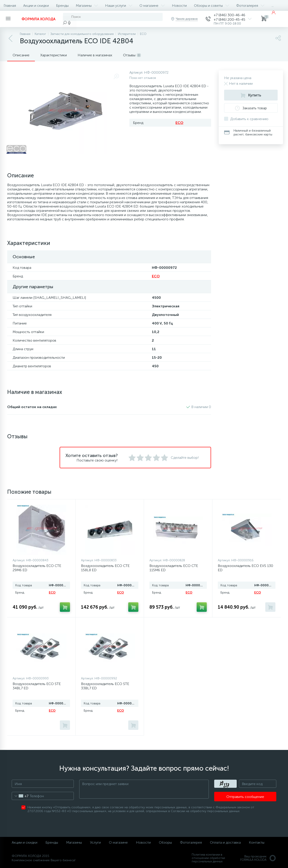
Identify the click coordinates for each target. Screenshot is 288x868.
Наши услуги (119, 6)
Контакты (257, 842)
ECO (179, 123)
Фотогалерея (250, 6)
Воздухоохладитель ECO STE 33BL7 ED (105, 686)
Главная (10, 6)
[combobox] (20, 796)
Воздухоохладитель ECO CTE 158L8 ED (105, 568)
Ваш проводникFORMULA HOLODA (258, 858)
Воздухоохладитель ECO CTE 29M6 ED (37, 568)
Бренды (62, 6)
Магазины (87, 6)
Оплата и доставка (225, 842)
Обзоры (165, 842)
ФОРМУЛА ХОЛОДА (38, 19)
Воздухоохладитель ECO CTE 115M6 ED (174, 568)
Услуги (95, 842)
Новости (179, 6)
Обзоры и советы (211, 6)
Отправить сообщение (245, 797)
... (273, 6)
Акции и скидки (36, 6)
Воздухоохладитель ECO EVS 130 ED (245, 568)
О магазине (152, 6)
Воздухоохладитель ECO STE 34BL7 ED (37, 686)
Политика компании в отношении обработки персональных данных (208, 858)
